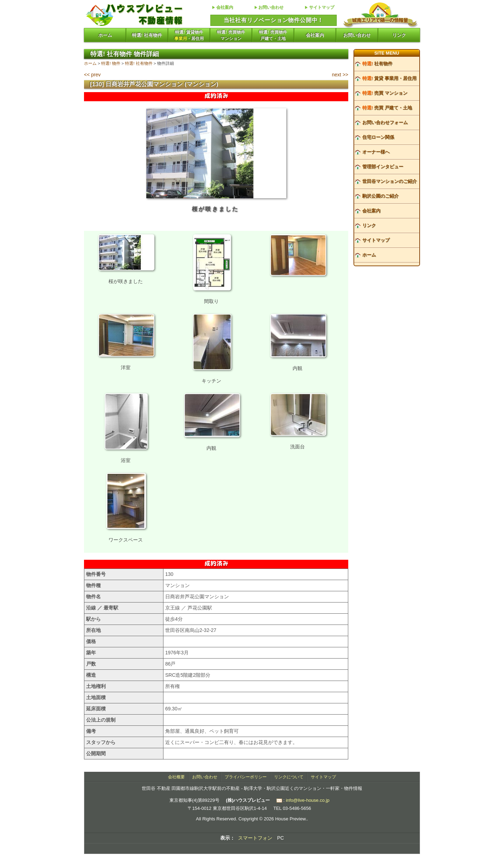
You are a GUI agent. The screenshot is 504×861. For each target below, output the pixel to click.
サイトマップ (322, 7)
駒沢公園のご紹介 (380, 196)
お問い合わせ (271, 7)
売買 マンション (385, 93)
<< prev (92, 75)
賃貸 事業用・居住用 (389, 78)
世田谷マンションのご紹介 (390, 181)
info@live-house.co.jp (308, 800)
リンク (399, 35)
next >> (340, 75)
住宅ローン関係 (378, 137)
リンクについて (289, 777)
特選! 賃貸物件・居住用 (189, 35)
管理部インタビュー (383, 167)
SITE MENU (387, 53)
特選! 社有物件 (147, 35)
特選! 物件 (111, 63)
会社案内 (225, 7)
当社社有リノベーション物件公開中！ (274, 20)
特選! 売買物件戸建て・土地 (273, 35)
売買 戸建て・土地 (387, 108)
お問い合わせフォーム (385, 122)
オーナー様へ (376, 152)
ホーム (105, 35)
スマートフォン (255, 838)
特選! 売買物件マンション (231, 35)
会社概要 (176, 777)
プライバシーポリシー (246, 777)
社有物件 (377, 64)
